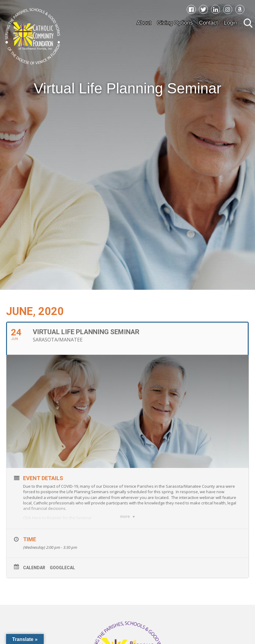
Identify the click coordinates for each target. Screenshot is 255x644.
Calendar (34, 568)
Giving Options (175, 23)
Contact (209, 23)
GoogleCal (62, 568)
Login (231, 23)
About (144, 23)
